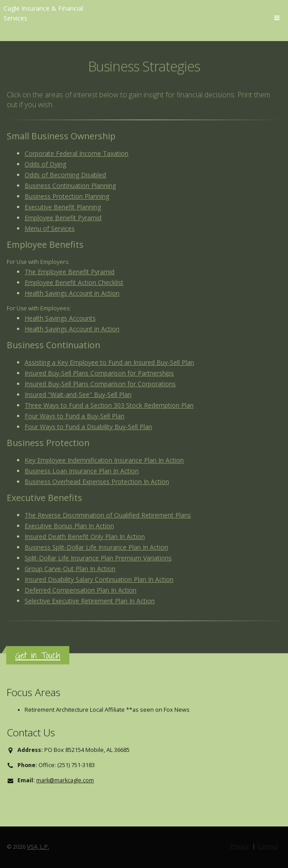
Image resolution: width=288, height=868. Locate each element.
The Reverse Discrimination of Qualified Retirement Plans (108, 515)
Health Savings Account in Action (72, 293)
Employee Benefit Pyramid (63, 218)
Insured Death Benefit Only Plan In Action (85, 536)
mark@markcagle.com (65, 780)
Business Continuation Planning (70, 186)
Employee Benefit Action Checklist (74, 282)
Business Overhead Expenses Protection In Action (97, 482)
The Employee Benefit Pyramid (70, 272)
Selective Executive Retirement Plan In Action (90, 601)
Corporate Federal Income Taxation (76, 153)
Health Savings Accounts (60, 318)
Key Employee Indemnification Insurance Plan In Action (104, 460)
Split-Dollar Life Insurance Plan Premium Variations (98, 558)
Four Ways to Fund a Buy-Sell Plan (74, 416)
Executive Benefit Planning (63, 207)
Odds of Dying (45, 164)
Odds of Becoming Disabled (65, 175)
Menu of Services (50, 228)
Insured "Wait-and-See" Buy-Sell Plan (78, 394)
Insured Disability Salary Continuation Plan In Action (99, 579)
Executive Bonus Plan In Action (69, 526)
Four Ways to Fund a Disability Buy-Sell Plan (88, 427)
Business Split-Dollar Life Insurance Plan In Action (96, 547)
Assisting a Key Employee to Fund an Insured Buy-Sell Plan (109, 362)
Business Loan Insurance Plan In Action (82, 471)
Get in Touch (38, 655)
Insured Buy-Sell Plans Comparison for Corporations (100, 384)
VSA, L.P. (38, 847)
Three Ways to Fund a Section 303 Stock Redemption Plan (109, 405)
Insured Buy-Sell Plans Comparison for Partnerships (99, 373)
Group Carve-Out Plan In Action (70, 569)
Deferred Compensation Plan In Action (80, 590)
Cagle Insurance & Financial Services (43, 13)
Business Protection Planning (67, 196)
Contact (268, 846)
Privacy (239, 846)
